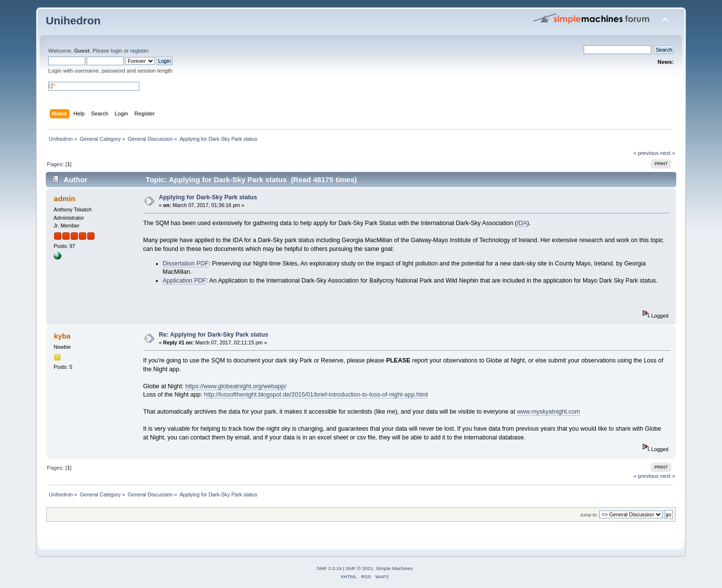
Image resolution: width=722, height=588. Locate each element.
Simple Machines (394, 568)
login (116, 51)
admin (65, 199)
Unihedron (73, 21)
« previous (646, 153)
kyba (62, 336)
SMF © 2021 (360, 568)
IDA (522, 223)
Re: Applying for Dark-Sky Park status (214, 335)
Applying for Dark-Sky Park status (208, 197)
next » (668, 153)
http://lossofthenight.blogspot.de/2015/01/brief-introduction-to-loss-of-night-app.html (316, 395)
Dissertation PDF (186, 264)
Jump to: (589, 515)
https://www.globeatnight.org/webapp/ (236, 386)
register (139, 51)
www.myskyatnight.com (549, 412)
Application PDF (184, 281)
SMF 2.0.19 (329, 568)
